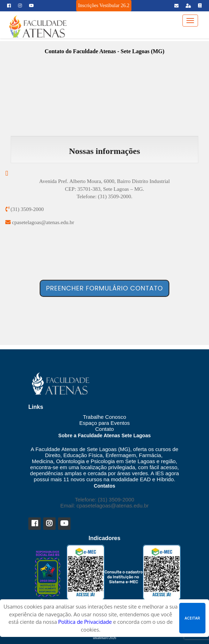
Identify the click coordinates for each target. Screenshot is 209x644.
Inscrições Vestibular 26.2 (104, 5)
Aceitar (192, 618)
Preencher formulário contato (104, 288)
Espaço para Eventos (105, 423)
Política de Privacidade (85, 622)
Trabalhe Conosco (104, 417)
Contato (105, 429)
